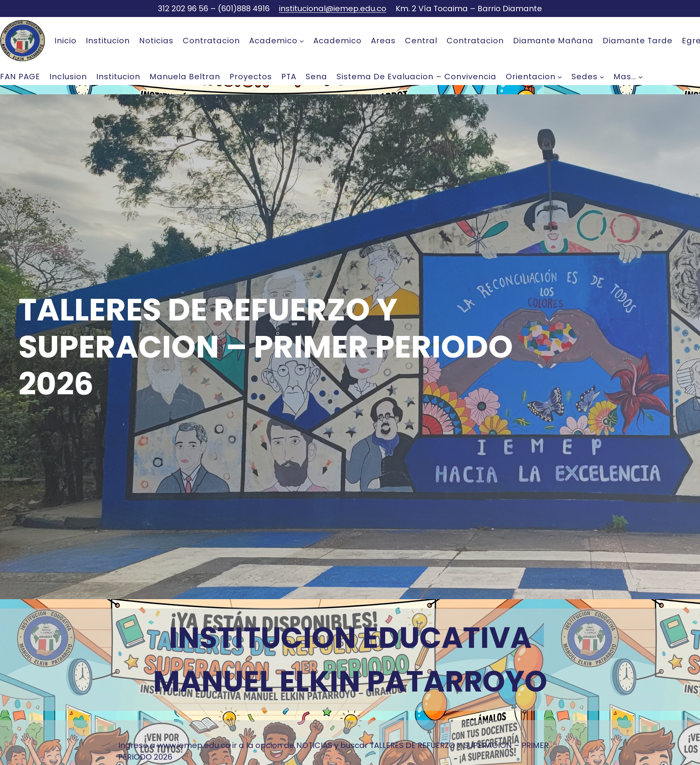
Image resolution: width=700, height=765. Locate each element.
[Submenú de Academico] (302, 41)
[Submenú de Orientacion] (560, 77)
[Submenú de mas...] (641, 77)
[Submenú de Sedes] (602, 77)
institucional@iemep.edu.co (333, 9)
